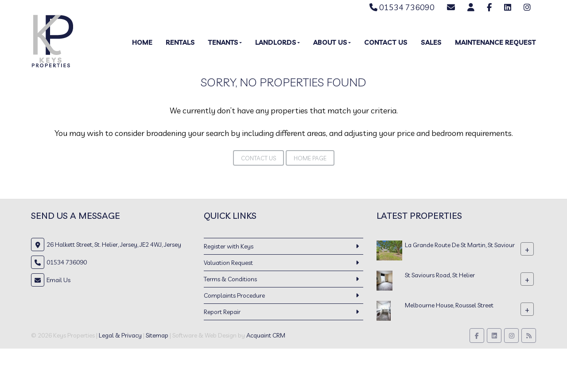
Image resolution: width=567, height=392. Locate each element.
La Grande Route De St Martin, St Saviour (460, 245)
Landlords (278, 42)
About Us (332, 42)
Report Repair (222, 312)
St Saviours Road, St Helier (440, 275)
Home (142, 42)
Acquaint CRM (266, 335)
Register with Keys (229, 246)
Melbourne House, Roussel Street (449, 305)
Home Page (310, 158)
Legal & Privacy (120, 335)
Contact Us (386, 42)
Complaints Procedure (234, 295)
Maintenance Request (495, 42)
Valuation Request (228, 263)
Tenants (225, 42)
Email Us (58, 280)
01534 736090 (402, 7)
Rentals (180, 42)
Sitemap (157, 335)
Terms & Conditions (230, 279)
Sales (431, 42)
